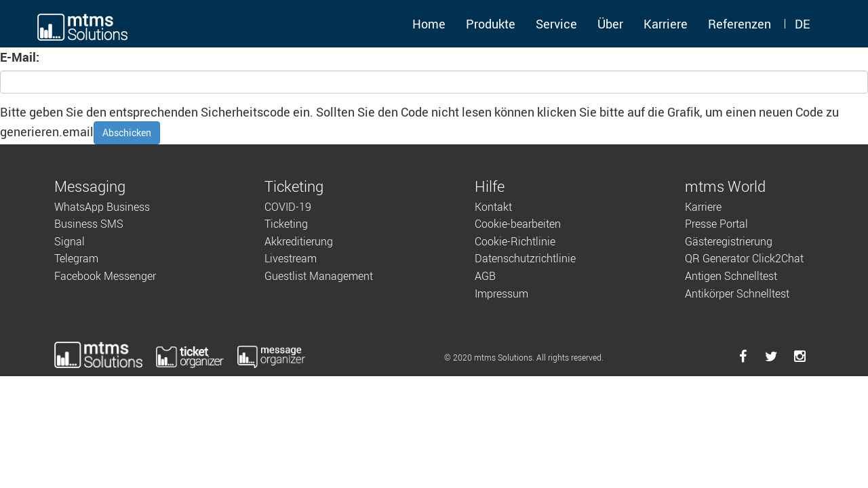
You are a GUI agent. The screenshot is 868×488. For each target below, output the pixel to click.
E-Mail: (20, 57)
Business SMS (89, 224)
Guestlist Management (319, 276)
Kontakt (493, 207)
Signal (70, 241)
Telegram (76, 258)
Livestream (291, 258)
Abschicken (127, 133)
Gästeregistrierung (729, 241)
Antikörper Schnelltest (737, 293)
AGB (485, 276)
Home (429, 24)
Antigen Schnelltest (731, 276)
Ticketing (286, 224)
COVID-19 (288, 207)
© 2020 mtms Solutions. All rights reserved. (524, 357)
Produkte (491, 24)
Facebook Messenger (105, 276)
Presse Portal (716, 224)
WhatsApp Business (102, 207)
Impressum (501, 293)
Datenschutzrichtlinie (525, 258)
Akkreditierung (299, 241)
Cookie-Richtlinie (515, 241)
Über (610, 24)
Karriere (666, 24)
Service (556, 24)
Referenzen (739, 24)
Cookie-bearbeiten (518, 224)
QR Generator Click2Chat (744, 258)
